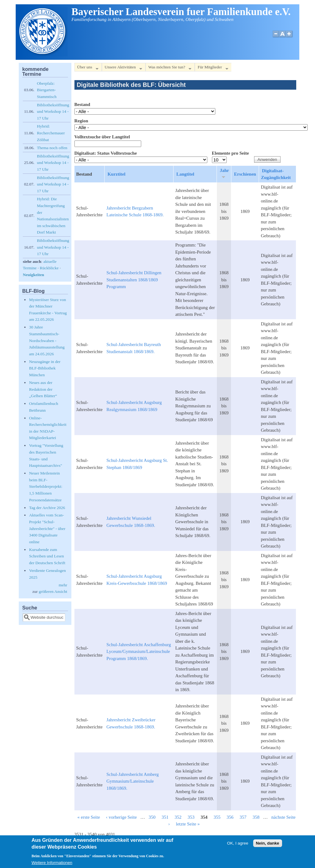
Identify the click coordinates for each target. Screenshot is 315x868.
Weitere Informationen (52, 864)
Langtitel (185, 174)
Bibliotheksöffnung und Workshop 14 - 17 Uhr (53, 112)
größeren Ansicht (53, 591)
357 (243, 817)
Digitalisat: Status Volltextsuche (106, 153)
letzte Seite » (188, 824)
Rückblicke (49, 268)
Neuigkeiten (33, 275)
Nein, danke (268, 844)
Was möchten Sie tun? (168, 68)
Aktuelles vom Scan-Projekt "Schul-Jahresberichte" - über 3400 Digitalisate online (47, 528)
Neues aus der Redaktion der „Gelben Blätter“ (43, 389)
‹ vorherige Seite (122, 817)
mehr (63, 585)
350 (152, 817)
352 (178, 817)
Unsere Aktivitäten (122, 68)
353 (191, 817)
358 (256, 817)
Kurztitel (116, 174)
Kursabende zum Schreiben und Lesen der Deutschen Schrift (47, 556)
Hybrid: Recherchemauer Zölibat (51, 133)
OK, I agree (238, 844)
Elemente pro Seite (231, 153)
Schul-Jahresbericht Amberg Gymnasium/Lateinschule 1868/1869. (133, 781)
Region (81, 121)
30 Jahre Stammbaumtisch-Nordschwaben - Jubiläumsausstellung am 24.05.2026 (47, 340)
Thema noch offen (52, 148)
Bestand (82, 104)
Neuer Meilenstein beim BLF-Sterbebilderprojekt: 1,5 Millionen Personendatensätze (46, 486)
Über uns (86, 68)
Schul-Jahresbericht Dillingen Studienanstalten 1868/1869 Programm (134, 280)
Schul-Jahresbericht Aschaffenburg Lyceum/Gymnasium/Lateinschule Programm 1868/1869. (139, 652)
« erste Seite (89, 817)
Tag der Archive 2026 (47, 508)
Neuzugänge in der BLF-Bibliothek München (45, 368)
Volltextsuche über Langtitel (102, 137)
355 (217, 817)
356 (230, 817)
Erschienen (245, 174)
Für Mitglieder (211, 68)
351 (165, 817)
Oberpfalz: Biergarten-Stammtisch (47, 90)
